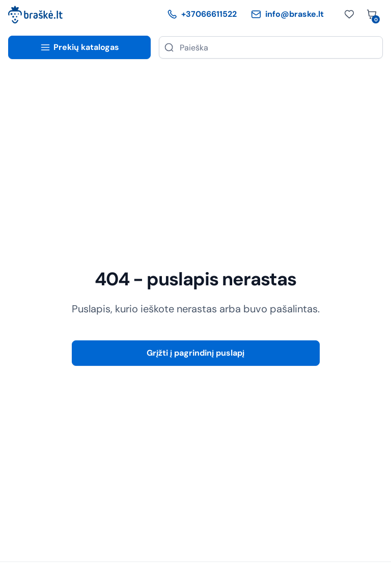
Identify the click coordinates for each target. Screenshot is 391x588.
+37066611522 (202, 14)
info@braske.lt (287, 14)
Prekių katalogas (80, 47)
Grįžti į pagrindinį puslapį (195, 353)
